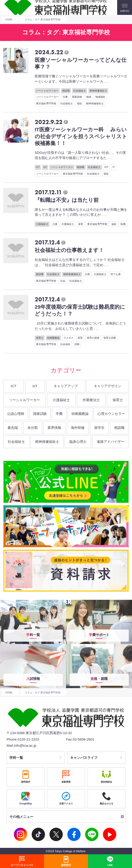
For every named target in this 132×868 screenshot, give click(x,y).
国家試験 (40, 414)
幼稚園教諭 (53, 338)
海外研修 (78, 428)
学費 (59, 414)
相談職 (66, 91)
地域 (89, 97)
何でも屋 (116, 274)
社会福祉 (65, 344)
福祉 (79, 103)
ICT (38, 167)
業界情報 (54, 428)
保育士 (40, 338)
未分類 (33, 428)
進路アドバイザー (111, 442)
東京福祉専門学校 (46, 103)
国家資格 (77, 97)
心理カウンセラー (111, 414)
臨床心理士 (78, 442)
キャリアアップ (66, 386)
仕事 (65, 97)
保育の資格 (93, 338)
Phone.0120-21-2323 (23, 739)
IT (114, 167)
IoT (45, 167)
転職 (123, 224)
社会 (63, 281)
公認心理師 (16, 414)
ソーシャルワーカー (47, 91)
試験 (77, 344)
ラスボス (69, 338)
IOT (106, 167)
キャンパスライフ (84, 758)
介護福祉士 (42, 224)
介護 (55, 224)
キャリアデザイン (108, 386)
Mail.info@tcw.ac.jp (21, 745)
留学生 (99, 428)
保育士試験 (110, 338)
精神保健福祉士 (98, 91)
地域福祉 (100, 97)
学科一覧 (16, 758)
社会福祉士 (80, 91)
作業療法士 (91, 400)
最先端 (13, 428)
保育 (81, 224)
